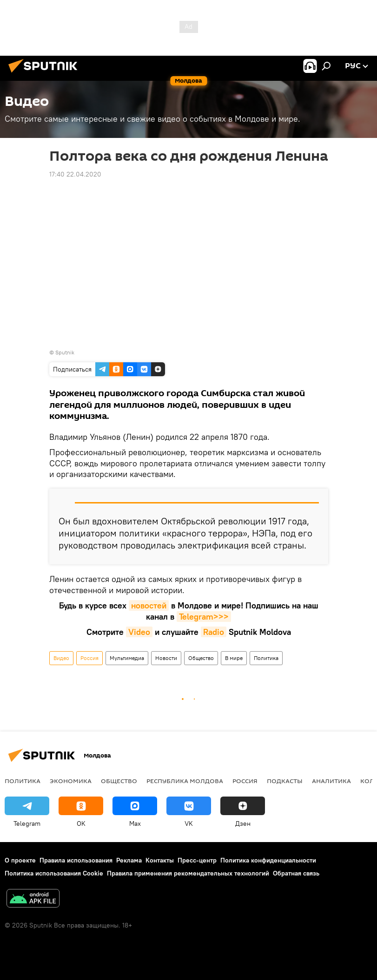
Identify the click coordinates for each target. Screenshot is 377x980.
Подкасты (285, 781)
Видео (61, 658)
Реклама (129, 860)
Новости (166, 658)
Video (139, 632)
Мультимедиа (127, 658)
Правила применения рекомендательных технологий (188, 873)
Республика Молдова (185, 781)
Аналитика (331, 781)
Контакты (160, 860)
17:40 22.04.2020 (75, 174)
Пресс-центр (197, 860)
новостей (149, 605)
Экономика (71, 781)
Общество (201, 658)
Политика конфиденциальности (268, 860)
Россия (89, 658)
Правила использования (76, 860)
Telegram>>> (204, 617)
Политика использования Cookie (54, 873)
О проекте (20, 860)
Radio (214, 632)
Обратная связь (296, 873)
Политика (266, 658)
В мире (234, 658)
